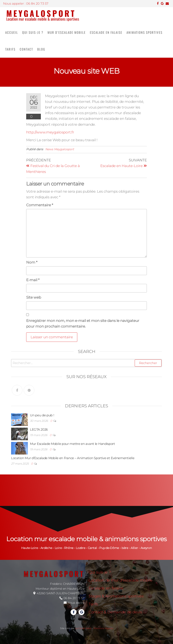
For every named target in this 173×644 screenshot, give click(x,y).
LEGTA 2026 (39, 429)
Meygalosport (41, 13)
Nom (32, 262)
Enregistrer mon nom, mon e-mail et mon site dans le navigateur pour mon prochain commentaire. (83, 323)
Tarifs (10, 49)
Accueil (12, 32)
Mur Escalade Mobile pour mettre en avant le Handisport (72, 444)
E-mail (33, 280)
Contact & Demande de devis (115, 612)
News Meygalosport (60, 149)
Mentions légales (103, 628)
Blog (41, 49)
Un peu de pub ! (42, 415)
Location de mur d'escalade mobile (121, 580)
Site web (34, 297)
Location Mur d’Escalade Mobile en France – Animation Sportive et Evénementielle (73, 458)
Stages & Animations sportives (116, 596)
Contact (26, 49)
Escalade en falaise (106, 32)
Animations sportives (145, 32)
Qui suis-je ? (33, 32)
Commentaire (40, 205)
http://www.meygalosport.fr (50, 132)
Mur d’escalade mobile (67, 32)
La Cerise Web (83, 628)
